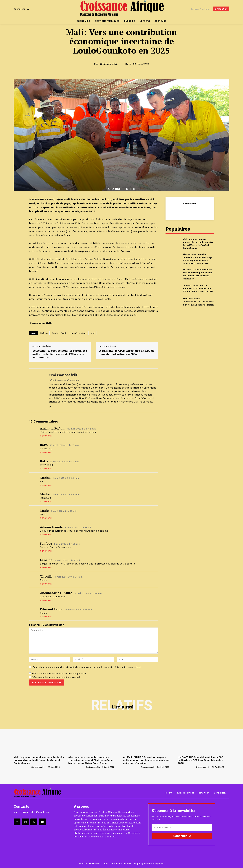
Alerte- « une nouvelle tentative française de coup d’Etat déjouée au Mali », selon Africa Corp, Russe (197, 259)
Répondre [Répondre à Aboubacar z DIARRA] (46, 600)
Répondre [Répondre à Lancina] (46, 567)
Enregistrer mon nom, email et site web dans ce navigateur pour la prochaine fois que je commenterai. (87, 667)
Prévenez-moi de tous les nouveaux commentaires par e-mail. (59, 673)
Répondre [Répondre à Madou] (46, 485)
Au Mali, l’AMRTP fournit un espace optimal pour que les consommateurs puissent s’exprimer (197, 274)
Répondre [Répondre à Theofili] (46, 584)
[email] (182, 828)
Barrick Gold (59, 333)
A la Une (114, 189)
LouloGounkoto (78, 333)
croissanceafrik (109, 64)
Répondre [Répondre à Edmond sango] (46, 617)
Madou (45, 478)
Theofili (46, 576)
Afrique (44, 333)
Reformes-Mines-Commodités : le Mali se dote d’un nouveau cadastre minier (198, 301)
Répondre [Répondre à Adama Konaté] (46, 535)
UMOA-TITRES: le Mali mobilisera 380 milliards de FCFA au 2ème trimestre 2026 (198, 288)
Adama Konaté (51, 527)
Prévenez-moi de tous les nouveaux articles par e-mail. (56, 677)
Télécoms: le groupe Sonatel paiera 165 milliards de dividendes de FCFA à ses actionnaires (60, 354)
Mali (93, 333)
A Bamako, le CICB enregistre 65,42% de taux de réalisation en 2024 (127, 352)
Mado (44, 511)
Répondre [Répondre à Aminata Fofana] (46, 436)
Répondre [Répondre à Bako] (46, 452)
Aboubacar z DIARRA (56, 593)
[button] (22, 9)
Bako (44, 445)
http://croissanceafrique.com (64, 380)
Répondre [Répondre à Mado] (46, 518)
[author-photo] (22, 767)
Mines (131, 189)
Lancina (46, 560)
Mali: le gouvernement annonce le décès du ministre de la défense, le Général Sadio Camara (198, 244)
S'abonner (182, 836)
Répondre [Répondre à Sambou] (46, 551)
